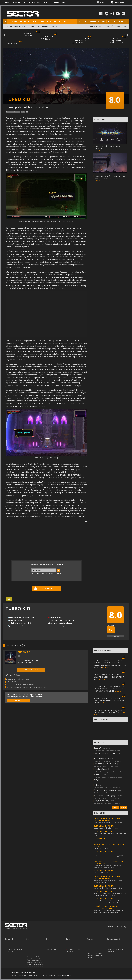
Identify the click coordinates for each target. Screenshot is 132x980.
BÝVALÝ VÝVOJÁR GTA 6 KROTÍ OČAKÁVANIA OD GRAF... (106, 907)
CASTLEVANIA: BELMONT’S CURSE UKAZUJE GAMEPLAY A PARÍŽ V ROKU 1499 (109, 677)
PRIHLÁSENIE (120, 2)
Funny (56, 2)
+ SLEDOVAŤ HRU (31, 670)
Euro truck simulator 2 (102, 758)
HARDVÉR (52, 21)
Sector (8, 2)
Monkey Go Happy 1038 (54, 949)
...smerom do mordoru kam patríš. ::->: (107, 828)
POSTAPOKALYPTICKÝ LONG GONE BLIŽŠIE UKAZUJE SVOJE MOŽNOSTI (108, 711)
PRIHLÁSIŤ (19, 701)
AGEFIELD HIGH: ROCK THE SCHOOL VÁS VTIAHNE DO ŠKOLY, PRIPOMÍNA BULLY (109, 700)
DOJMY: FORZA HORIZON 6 (29, 35)
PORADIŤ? (119, 26)
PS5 (103, 21)
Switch (23, 112)
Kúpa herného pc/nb (102, 769)
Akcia (22, 662)
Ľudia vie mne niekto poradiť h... (106, 753)
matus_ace (77, 522)
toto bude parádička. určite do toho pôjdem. (109, 823)
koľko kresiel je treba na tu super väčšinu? (108, 888)
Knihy (96, 780)
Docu (63, 2)
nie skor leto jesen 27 (101, 848)
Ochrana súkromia (17, 972)
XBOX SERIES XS (91, 21)
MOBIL (122, 21)
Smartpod (17, 2)
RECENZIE (25, 21)
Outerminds (26, 660)
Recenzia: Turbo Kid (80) (14, 679)
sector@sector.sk (68, 975)
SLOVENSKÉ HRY (44, 26)
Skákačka (29, 662)
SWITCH (112, 21)
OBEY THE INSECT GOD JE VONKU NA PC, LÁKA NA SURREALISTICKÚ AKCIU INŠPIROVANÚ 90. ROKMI (109, 689)
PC (80, 21)
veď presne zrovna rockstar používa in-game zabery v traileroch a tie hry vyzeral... (109, 911)
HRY (42, 21)
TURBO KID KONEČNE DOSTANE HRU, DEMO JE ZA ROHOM (109, 177)
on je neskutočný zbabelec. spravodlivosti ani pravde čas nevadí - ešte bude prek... (110, 902)
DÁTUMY (55, 26)
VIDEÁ (35, 21)
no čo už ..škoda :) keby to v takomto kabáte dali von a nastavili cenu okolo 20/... (110, 867)
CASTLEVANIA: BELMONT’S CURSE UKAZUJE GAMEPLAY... (107, 819)
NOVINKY (13, 21)
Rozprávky (47, 2)
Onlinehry (36, 2)
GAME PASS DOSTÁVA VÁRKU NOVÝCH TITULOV (116, 41)
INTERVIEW (33, 26)
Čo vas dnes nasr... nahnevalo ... (106, 790)
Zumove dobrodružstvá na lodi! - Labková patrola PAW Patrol (96, 956)
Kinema (27, 2)
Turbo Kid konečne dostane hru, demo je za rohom (24, 687)
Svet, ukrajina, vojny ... (102, 801)
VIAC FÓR (123, 807)
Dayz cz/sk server (101, 748)
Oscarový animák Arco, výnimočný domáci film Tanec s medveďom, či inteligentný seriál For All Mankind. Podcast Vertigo (35, 961)
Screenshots (99, 774)
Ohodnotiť (115, 636)
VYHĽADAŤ (94, 26)
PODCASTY (23, 26)
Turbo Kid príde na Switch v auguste (19, 684)
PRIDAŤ (107, 26)
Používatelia (111, 625)
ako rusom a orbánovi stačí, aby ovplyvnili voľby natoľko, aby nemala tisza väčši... (110, 894)
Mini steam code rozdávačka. (105, 764)
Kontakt (34, 972)
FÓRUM (62, 21)
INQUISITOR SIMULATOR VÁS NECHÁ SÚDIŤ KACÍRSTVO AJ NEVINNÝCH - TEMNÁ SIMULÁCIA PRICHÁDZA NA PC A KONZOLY (110, 664)
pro (95, 841)
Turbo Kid (10, 682)
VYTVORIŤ (116, 807)
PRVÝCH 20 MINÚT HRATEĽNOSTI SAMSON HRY (82, 41)
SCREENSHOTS (100, 839)
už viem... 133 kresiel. (101, 873)
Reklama (27, 972)
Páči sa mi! (46, 588)
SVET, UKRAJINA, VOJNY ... (104, 826)
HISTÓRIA (15, 26)
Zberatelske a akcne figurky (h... (106, 795)
